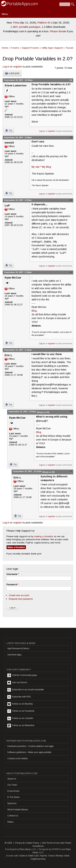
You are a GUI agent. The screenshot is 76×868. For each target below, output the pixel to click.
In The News (13, 797)
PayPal (43, 856)
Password (12, 585)
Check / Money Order (59, 856)
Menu (5, 14)
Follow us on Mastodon (21, 726)
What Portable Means (18, 810)
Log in (6, 67)
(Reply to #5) (43, 412)
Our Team (12, 785)
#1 (71, 80)
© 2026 (8, 843)
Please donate (58, 31)
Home (5, 48)
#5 (71, 350)
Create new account (19, 595)
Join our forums (17, 683)
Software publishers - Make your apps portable (29, 752)
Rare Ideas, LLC (28, 849)
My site (36, 167)
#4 (71, 272)
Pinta (16, 23)
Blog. (34, 311)
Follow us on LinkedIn (20, 718)
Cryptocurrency (38, 859)
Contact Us (13, 816)
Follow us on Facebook (21, 711)
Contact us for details (17, 758)
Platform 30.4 (45, 23)
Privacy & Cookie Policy (27, 843)
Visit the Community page (22, 675)
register (18, 67)
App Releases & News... (19, 648)
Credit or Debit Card (29, 856)
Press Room (13, 791)
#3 (71, 200)
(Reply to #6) (48, 472)
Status (10, 822)
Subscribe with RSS (19, 697)
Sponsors (12, 803)
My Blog (47, 167)
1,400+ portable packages (25, 27)
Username (13, 574)
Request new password (21, 599)
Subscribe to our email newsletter (26, 690)
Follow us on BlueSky (20, 704)
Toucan (69, 48)
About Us (12, 779)
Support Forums (30, 48)
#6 (71, 411)
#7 (71, 471)
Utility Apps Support (52, 48)
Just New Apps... (15, 655)
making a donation (44, 536)
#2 (71, 137)
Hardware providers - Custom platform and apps (30, 746)
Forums (15, 48)
